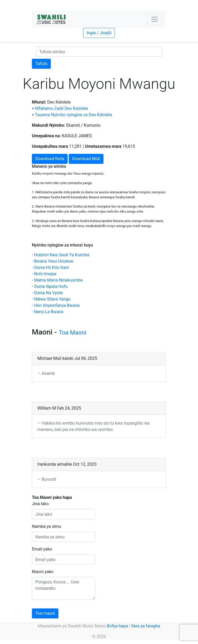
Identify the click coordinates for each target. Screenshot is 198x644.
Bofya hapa (117, 626)
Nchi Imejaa (45, 274)
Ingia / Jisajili (99, 33)
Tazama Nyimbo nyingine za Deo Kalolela (73, 115)
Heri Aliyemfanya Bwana (57, 305)
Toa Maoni (73, 332)
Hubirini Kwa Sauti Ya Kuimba (61, 255)
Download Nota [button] (50, 159)
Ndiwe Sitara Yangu (52, 299)
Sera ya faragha (146, 626)
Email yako (42, 549)
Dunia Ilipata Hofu (51, 286)
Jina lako (40, 504)
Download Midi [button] (86, 159)
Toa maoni (45, 613)
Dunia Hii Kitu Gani (51, 267)
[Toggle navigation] (155, 19)
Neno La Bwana (49, 312)
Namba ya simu (46, 526)
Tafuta (41, 64)
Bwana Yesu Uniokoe (54, 261)
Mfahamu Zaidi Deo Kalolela (61, 108)
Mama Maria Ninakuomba (58, 280)
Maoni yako (43, 572)
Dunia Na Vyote (48, 293)
